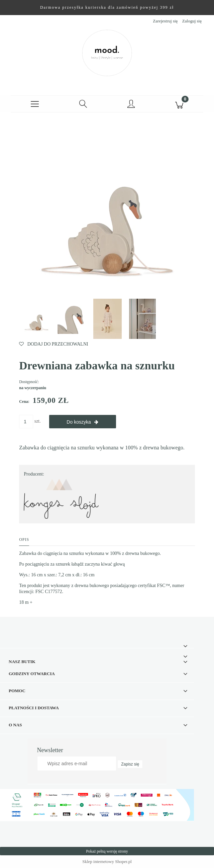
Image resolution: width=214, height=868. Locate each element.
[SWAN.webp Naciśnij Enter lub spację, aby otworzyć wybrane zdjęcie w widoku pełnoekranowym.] (107, 210)
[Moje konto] (131, 105)
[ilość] (26, 422)
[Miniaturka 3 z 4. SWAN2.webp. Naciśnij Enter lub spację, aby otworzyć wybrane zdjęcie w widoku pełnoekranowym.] (108, 319)
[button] (35, 104)
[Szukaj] (83, 104)
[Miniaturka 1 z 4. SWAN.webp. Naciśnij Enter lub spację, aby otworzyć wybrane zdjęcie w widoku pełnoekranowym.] (36, 319)
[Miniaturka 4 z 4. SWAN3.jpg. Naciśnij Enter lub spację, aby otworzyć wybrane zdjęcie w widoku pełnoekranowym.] (142, 319)
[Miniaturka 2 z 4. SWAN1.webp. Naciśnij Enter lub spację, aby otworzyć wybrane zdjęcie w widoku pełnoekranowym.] (73, 319)
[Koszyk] (179, 104)
